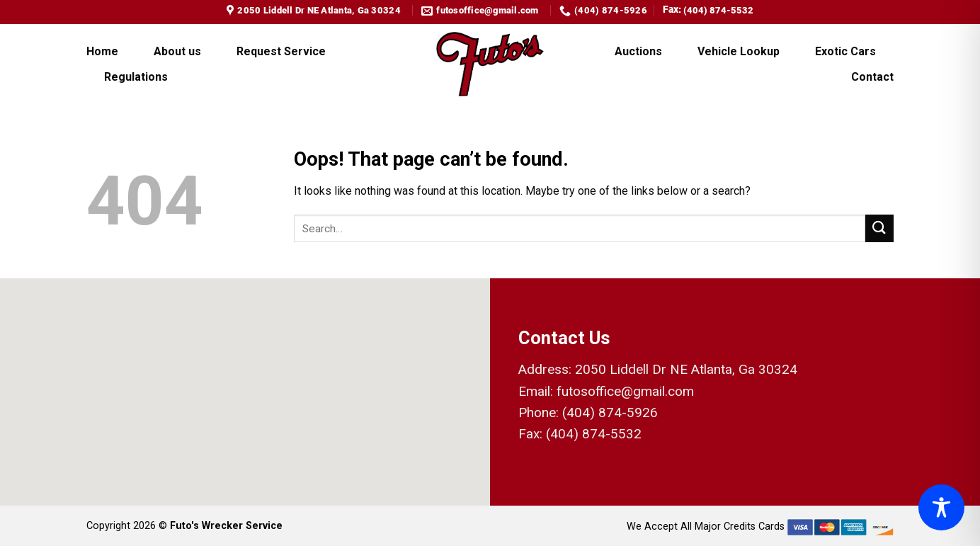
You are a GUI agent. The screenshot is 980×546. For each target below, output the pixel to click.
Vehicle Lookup (739, 51)
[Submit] (879, 228)
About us (177, 51)
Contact (872, 77)
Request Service (281, 51)
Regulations (136, 77)
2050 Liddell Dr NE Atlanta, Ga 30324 (686, 369)
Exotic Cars (845, 51)
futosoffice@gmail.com (625, 391)
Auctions (638, 51)
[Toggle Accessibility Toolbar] (941, 507)
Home (102, 51)
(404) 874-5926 (610, 413)
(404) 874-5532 (718, 10)
